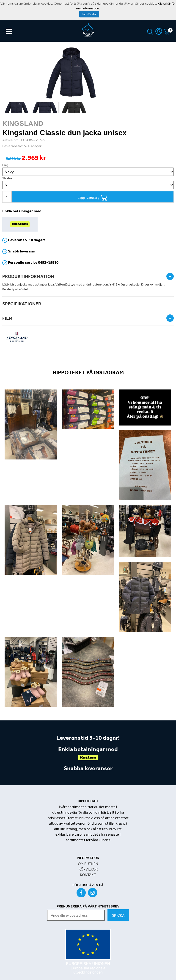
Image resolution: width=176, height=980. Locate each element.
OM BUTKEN (88, 864)
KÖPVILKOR (88, 869)
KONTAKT (88, 875)
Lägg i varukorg (93, 198)
